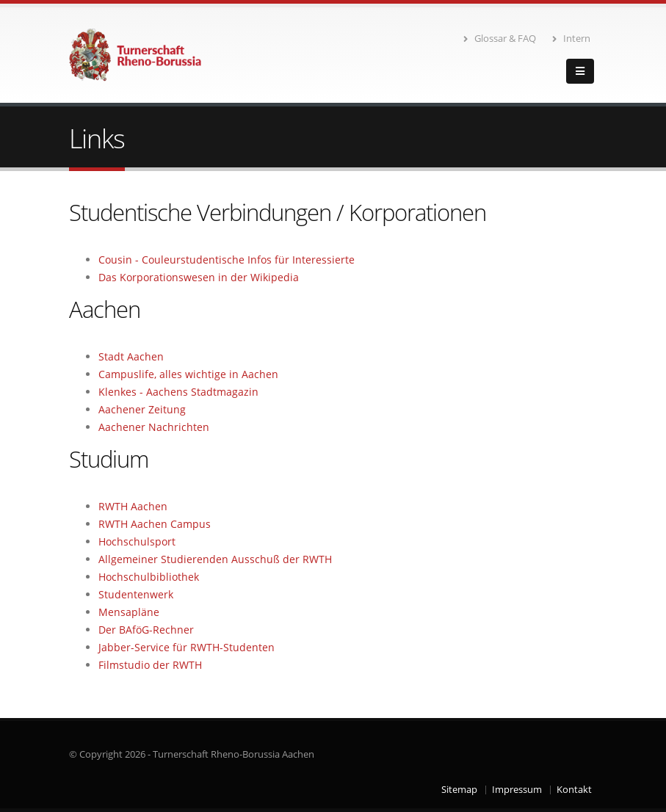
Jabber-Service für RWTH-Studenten (187, 647)
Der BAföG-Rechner (146, 630)
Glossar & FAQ (500, 39)
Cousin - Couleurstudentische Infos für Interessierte (227, 260)
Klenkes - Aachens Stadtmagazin (178, 392)
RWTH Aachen (133, 506)
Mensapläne (129, 612)
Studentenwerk (136, 594)
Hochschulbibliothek (149, 577)
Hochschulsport (137, 541)
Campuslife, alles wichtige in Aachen (188, 374)
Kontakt (574, 790)
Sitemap (459, 790)
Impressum (517, 790)
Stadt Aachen (131, 356)
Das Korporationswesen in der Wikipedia (199, 277)
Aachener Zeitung (142, 409)
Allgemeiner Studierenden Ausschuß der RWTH (215, 559)
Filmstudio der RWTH (150, 665)
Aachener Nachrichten (154, 427)
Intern (571, 39)
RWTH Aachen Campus (155, 524)
